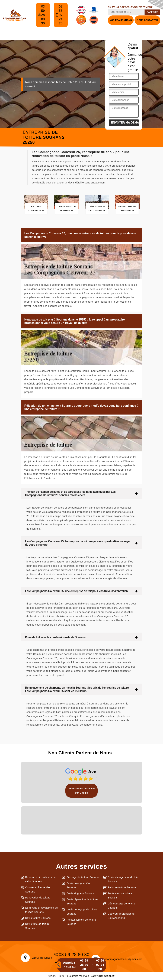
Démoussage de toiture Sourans (121, 906)
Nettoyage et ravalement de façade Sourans (42, 910)
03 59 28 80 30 (41, 15)
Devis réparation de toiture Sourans (82, 901)
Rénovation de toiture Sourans (38, 900)
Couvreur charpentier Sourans (38, 890)
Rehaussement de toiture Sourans (81, 922)
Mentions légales (103, 976)
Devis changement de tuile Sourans (123, 879)
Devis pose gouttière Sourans (79, 885)
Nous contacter (147, 20)
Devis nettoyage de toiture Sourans (82, 912)
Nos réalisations (121, 20)
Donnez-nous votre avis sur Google (82, 791)
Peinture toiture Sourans (122, 887)
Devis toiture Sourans (38, 918)
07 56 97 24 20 (59, 15)
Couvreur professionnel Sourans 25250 (122, 916)
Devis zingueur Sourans (81, 893)
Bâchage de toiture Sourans (83, 877)
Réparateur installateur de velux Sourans (41, 879)
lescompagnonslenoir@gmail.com (117, 959)
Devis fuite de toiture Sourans (38, 926)
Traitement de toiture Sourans (120, 895)
